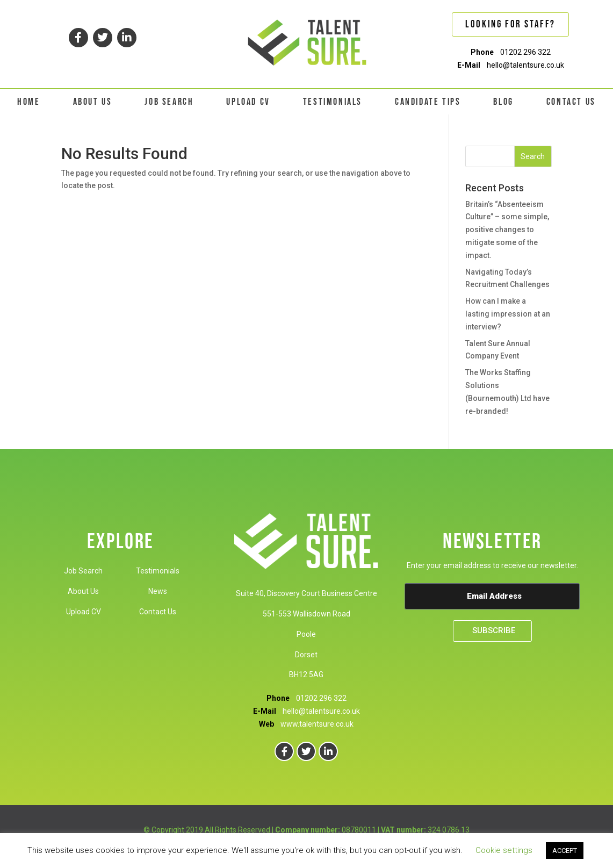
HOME (28, 102)
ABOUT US (93, 102)
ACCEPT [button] (565, 851)
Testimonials (158, 571)
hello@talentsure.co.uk (525, 65)
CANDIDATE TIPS (428, 102)
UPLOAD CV (248, 102)
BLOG (503, 102)
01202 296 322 (525, 52)
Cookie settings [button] (504, 850)
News (158, 591)
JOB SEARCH (169, 102)
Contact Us (158, 612)
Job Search (83, 571)
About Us (83, 591)
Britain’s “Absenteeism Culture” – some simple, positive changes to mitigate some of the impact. (507, 230)
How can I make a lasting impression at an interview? (508, 314)
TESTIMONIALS (333, 102)
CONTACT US (571, 102)
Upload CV (84, 612)
